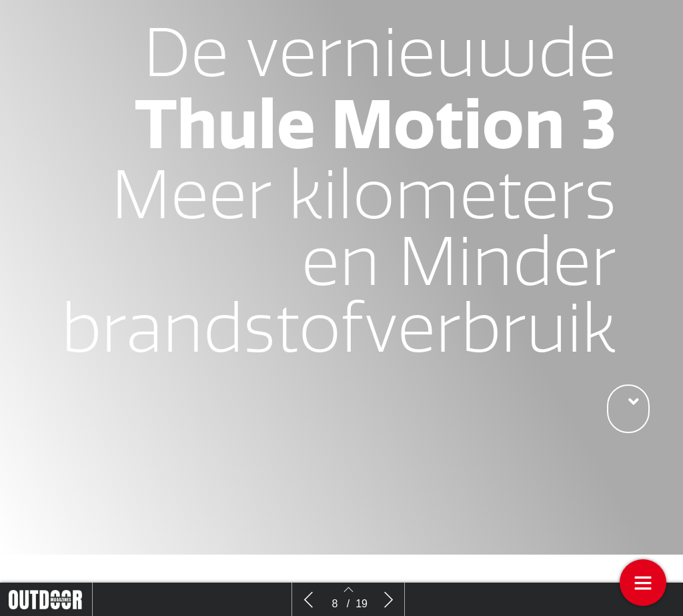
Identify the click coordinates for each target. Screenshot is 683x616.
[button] (628, 409)
